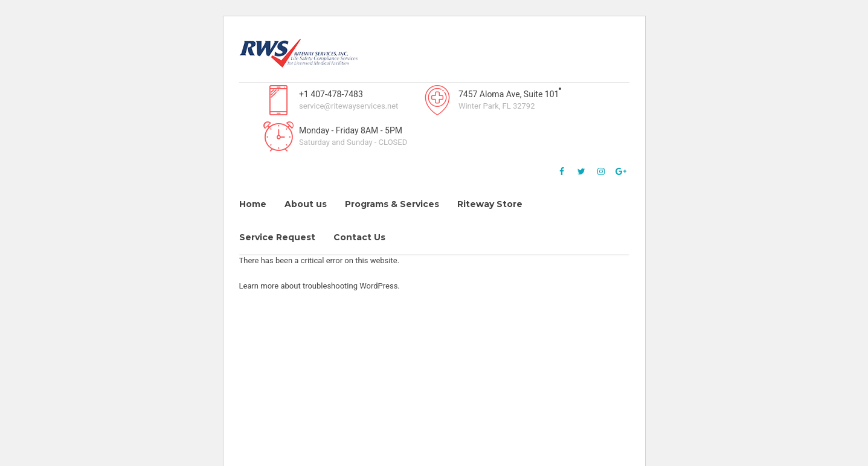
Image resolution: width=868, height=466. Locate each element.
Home (253, 204)
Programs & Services (392, 204)
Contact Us (359, 237)
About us (306, 204)
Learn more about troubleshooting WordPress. (320, 286)
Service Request (277, 237)
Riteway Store (490, 204)
